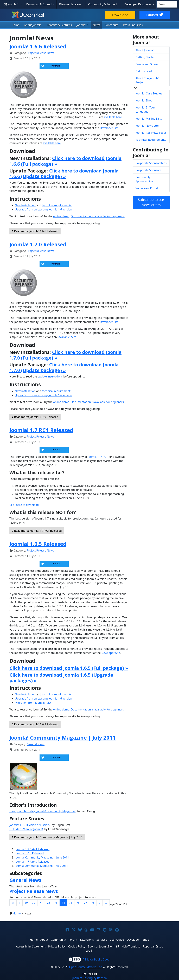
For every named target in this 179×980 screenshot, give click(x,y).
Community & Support (103, 4)
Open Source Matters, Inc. (86, 967)
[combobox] (167, 4)
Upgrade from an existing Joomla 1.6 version (43, 209)
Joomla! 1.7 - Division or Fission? (30, 825)
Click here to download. (24, 505)
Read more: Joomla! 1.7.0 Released (35, 417)
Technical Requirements (151, 140)
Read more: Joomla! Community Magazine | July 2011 (47, 837)
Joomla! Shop (144, 100)
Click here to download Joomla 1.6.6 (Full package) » (65, 161)
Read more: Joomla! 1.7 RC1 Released (37, 531)
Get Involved (144, 71)
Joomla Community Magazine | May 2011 (41, 866)
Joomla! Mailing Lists (149, 119)
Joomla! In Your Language (145, 110)
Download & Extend (39, 4)
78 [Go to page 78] (93, 903)
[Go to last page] (106, 903)
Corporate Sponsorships (151, 163)
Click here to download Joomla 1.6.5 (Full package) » (69, 668)
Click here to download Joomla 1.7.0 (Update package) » (64, 367)
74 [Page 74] (63, 903)
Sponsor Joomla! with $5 (103, 946)
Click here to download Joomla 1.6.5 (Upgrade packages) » (61, 678)
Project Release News (40, 53)
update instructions (50, 376)
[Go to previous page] (20, 903)
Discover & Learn (70, 4)
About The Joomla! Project (147, 80)
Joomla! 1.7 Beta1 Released (32, 849)
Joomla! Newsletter (148, 126)
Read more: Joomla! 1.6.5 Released (35, 724)
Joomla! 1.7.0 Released (38, 244)
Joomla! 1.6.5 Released (38, 544)
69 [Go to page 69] (26, 903)
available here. (113, 117)
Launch (155, 15)
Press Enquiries (133, 25)
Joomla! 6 (82, 25)
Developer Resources (138, 4)
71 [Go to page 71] (41, 903)
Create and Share (147, 64)
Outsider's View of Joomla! (26, 829)
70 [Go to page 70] (34, 903)
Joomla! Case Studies (149, 93)
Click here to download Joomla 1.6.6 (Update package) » (64, 173)
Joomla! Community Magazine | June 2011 (42, 857)
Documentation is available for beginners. (98, 216)
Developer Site (109, 128)
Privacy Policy (57, 946)
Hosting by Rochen (89, 978)
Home (16, 25)
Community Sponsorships (144, 179)
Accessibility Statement (31, 946)
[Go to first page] (13, 903)
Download (120, 15)
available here (52, 143)
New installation (25, 205)
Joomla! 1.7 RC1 (98, 457)
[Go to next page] (100, 903)
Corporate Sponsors (148, 170)
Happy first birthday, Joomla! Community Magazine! (43, 811)
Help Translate (131, 946)
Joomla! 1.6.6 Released (38, 46)
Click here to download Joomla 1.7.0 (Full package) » (65, 355)
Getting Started (145, 57)
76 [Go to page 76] (78, 903)
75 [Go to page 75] (71, 903)
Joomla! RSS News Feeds (151, 133)
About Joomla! (33, 25)
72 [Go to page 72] (48, 903)
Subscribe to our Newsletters (151, 202)
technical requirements (57, 205)
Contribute (111, 25)
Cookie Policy (77, 946)
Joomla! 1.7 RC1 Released (41, 430)
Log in (89, 951)
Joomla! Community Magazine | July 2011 (63, 738)
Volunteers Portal (147, 188)
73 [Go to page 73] (56, 903)
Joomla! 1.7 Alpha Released (32, 862)
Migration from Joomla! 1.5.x (33, 703)
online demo (61, 216)
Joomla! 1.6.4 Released (29, 853)
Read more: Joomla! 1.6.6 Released (35, 231)
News (96, 25)
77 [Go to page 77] (86, 903)
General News (36, 744)
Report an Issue (153, 946)
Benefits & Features (59, 25)
